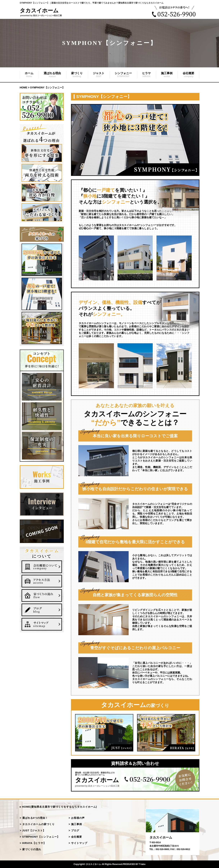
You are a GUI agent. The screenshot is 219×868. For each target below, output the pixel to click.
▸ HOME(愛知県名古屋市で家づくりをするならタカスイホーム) (58, 807)
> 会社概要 (75, 837)
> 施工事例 (75, 824)
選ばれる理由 (52, 75)
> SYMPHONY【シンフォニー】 (40, 837)
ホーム (29, 75)
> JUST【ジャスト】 (33, 830)
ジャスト (99, 75)
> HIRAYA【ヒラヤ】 (33, 843)
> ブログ (74, 830)
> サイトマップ (78, 843)
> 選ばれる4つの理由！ (34, 818)
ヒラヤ (146, 75)
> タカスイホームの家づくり (37, 824)
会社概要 (188, 75)
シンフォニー (123, 75)
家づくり (77, 75)
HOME (24, 87)
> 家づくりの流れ (30, 849)
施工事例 (167, 75)
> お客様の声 (77, 818)
